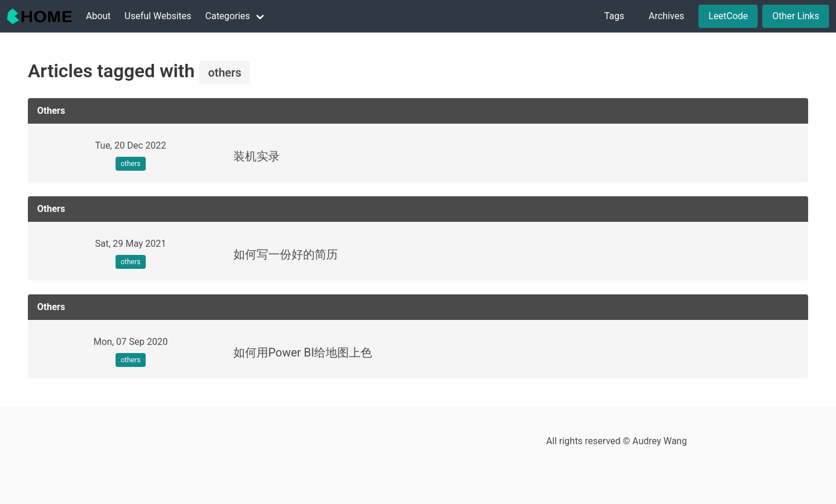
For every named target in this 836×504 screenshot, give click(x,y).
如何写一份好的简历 (286, 254)
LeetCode (728, 16)
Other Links (796, 16)
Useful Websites (158, 16)
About (98, 16)
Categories (228, 16)
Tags (615, 16)
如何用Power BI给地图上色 (303, 352)
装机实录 (257, 156)
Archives (666, 16)
